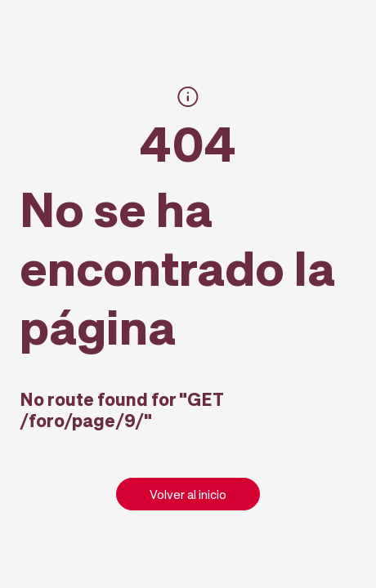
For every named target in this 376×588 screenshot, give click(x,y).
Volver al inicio (188, 494)
